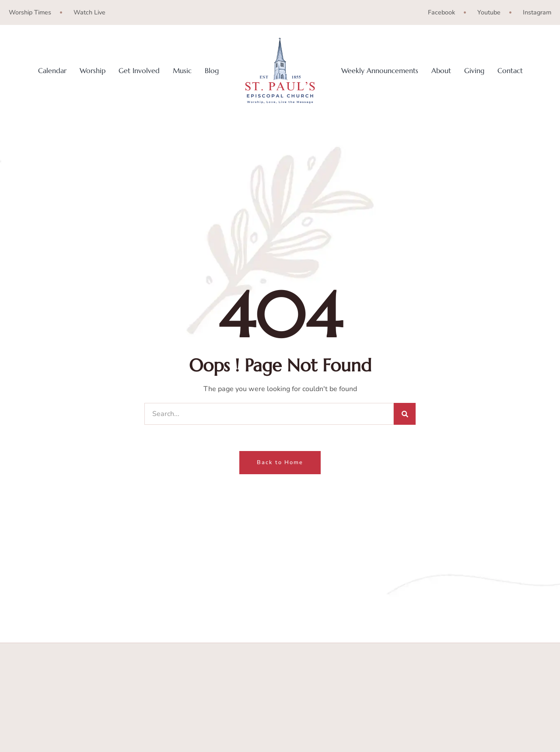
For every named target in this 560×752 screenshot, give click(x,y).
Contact (510, 71)
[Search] (405, 414)
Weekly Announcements (380, 71)
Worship (93, 71)
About (441, 71)
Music (182, 71)
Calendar (52, 71)
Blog (212, 71)
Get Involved (139, 71)
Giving (474, 71)
